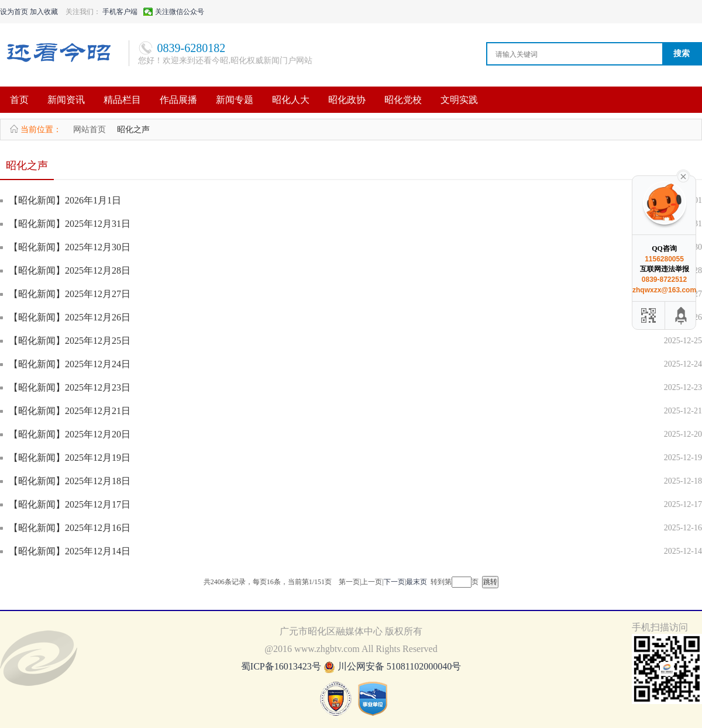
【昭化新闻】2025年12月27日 (70, 294)
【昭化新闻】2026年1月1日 (65, 200)
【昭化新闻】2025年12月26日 (70, 317)
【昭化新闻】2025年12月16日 (70, 528)
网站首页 (90, 130)
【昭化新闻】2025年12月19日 (70, 458)
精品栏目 (122, 100)
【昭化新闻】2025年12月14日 (70, 551)
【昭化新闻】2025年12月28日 (70, 270)
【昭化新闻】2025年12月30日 (70, 247)
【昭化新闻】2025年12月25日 (70, 341)
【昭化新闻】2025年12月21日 (70, 411)
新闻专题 (235, 100)
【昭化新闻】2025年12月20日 (70, 434)
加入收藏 (44, 12)
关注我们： (83, 12)
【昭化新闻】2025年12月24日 (70, 364)
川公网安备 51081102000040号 (399, 666)
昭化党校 (403, 100)
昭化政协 (347, 100)
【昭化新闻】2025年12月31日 (70, 224)
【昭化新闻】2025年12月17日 (70, 504)
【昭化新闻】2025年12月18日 (70, 481)
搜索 (682, 54)
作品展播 (178, 100)
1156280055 (664, 259)
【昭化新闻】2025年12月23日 (70, 387)
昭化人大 (291, 100)
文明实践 (459, 100)
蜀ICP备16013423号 (282, 666)
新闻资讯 (66, 100)
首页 (19, 100)
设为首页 (14, 12)
